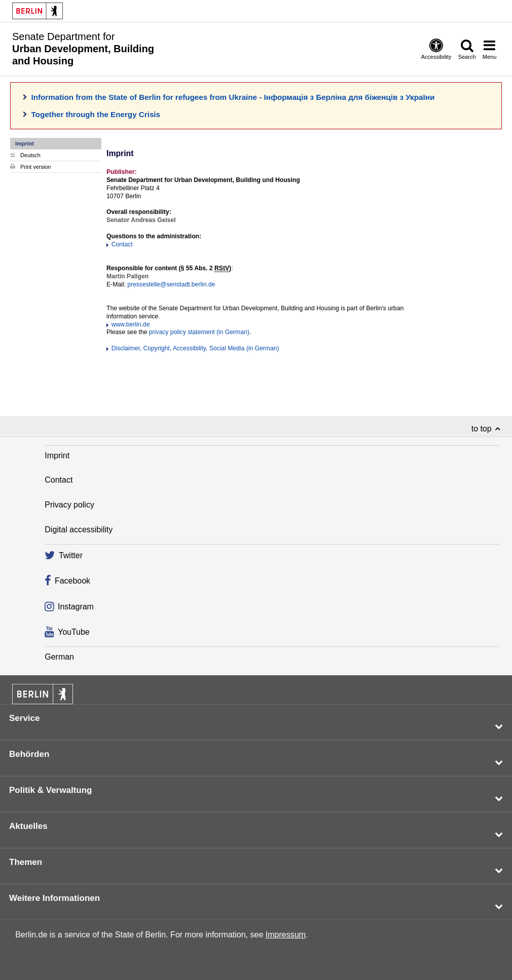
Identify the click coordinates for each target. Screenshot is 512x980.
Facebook (72, 581)
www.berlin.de (131, 324)
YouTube (74, 632)
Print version (35, 167)
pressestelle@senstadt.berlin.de (171, 284)
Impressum (286, 935)
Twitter (71, 556)
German (59, 657)
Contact (122, 244)
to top (482, 429)
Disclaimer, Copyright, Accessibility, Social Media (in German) (195, 348)
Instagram (76, 607)
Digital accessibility (79, 530)
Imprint (57, 456)
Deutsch (30, 155)
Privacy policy (69, 505)
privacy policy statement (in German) (199, 332)
